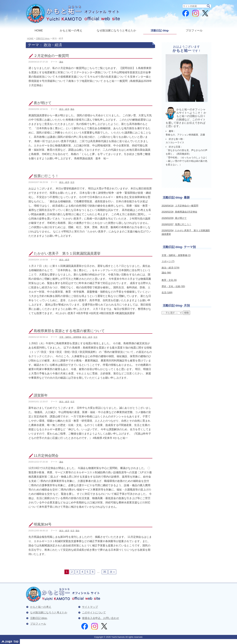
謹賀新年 (41, 395)
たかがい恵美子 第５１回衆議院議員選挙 (67, 253)
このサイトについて (94, 612)
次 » (112, 572)
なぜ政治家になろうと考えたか (116, 31)
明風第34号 (43, 524)
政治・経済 (64, 109)
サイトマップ (90, 607)
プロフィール (194, 31)
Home (30, 38)
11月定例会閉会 (46, 455)
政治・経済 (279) (171, 268)
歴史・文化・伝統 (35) (173, 286)
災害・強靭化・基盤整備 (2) (176, 255)
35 (105, 572)
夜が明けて (43, 103)
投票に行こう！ (46, 176)
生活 (72, 182)
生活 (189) (167, 292)
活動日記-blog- (160, 31)
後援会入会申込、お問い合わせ (101, 618)
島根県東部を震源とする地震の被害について (69, 331)
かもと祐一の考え (71, 31)
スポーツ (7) (168, 261)
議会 (61, 62)
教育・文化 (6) (169, 280)
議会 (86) (166, 273)
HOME (39, 31)
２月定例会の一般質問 (51, 56)
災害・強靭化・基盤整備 (70, 337)
